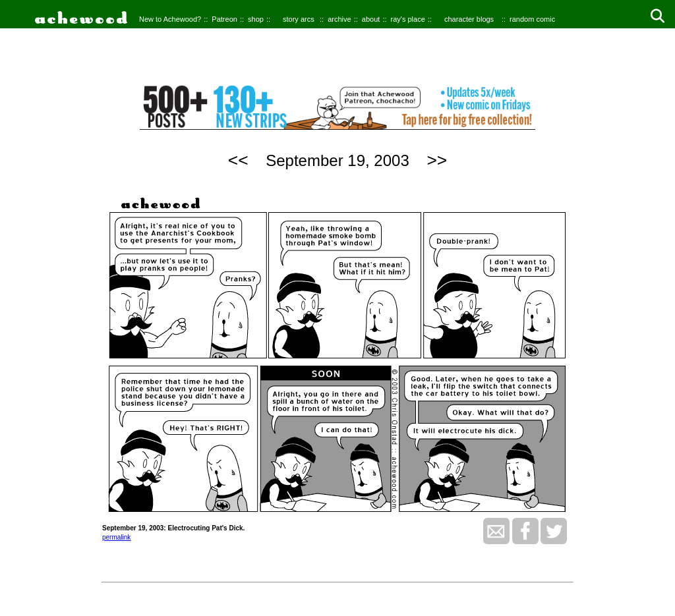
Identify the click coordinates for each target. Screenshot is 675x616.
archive (339, 19)
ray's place (408, 19)
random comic (532, 19)
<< (238, 160)
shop (256, 19)
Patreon (224, 19)
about (371, 19)
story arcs (299, 19)
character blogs (469, 19)
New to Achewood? (170, 19)
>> (437, 160)
